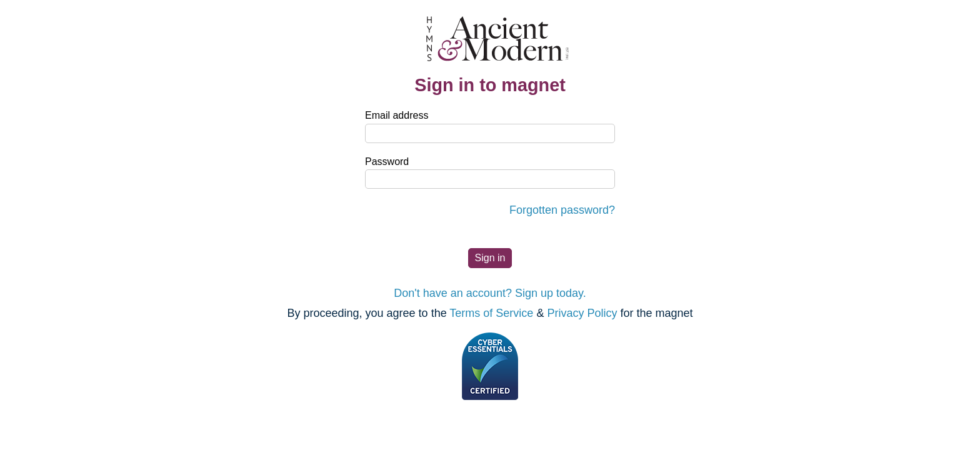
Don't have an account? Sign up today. (490, 293)
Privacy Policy (582, 313)
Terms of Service (491, 313)
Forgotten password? (562, 210)
